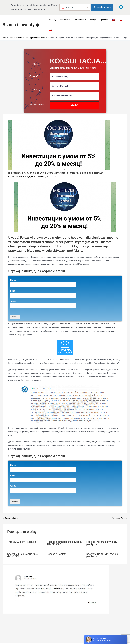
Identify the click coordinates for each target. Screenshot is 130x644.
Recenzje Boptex (56, 554)
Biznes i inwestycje (21, 25)
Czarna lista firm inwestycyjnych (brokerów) (27, 177)
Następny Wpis (120, 518)
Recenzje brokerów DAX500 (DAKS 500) (23, 555)
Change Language (102, 7)
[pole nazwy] (75, 77)
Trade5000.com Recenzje (22, 542)
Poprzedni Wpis (11, 518)
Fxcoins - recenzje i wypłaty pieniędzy (102, 543)
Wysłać (15, 317)
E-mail (14, 291)
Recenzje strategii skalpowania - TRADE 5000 (65, 543)
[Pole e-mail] (75, 86)
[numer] (75, 96)
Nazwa (14, 280)
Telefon (14, 301)
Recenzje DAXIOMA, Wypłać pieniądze (102, 555)
